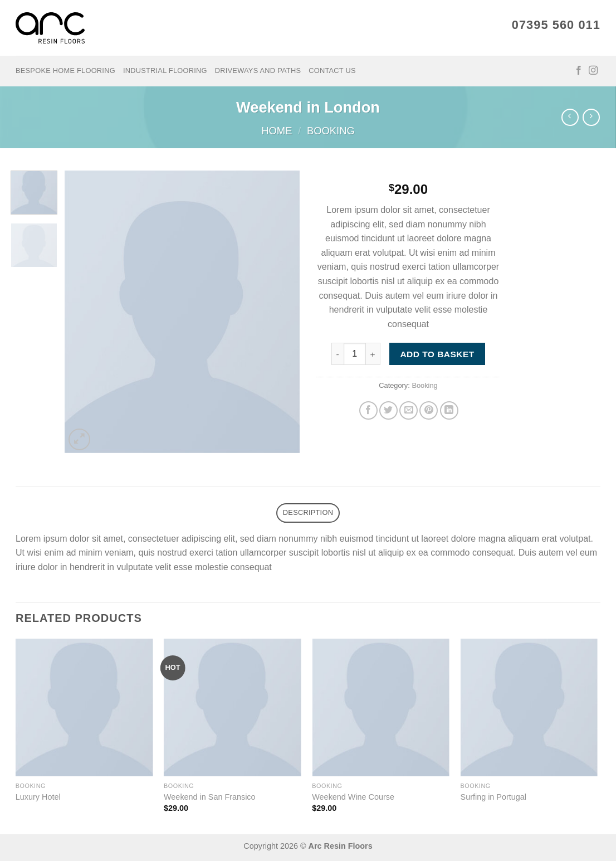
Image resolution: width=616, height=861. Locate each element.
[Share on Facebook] (368, 410)
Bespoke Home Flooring (65, 70)
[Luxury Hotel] (84, 707)
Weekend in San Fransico (210, 797)
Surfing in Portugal (493, 797)
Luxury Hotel (38, 797)
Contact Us (332, 70)
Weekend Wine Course (353, 797)
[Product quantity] (355, 354)
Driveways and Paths (258, 70)
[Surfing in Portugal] (529, 707)
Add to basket (437, 354)
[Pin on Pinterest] (429, 410)
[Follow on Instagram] (593, 71)
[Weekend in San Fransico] (233, 707)
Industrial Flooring (165, 70)
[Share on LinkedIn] (449, 410)
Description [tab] (308, 512)
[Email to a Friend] (409, 410)
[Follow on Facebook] (579, 71)
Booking (331, 131)
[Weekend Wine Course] (381, 707)
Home (277, 131)
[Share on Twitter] (388, 410)
